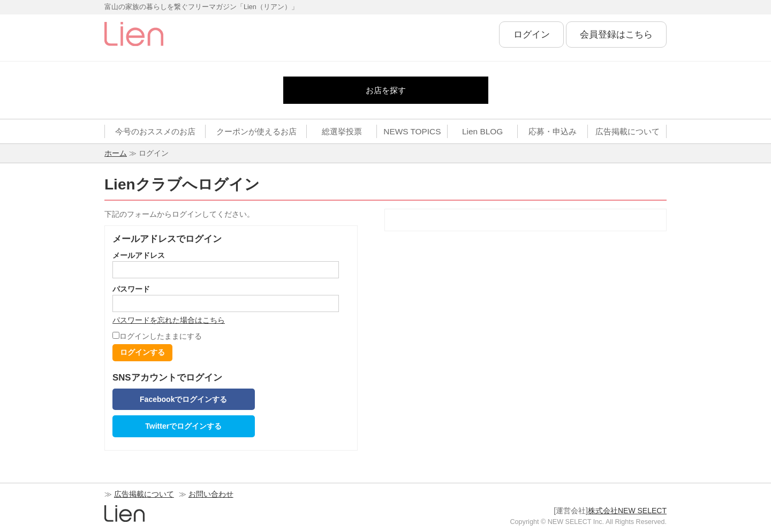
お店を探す (386, 90)
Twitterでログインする (183, 426)
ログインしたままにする (157, 336)
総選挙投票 (342, 131)
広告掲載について (628, 131)
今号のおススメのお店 (155, 131)
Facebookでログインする (183, 399)
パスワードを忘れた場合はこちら (169, 320)
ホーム (116, 153)
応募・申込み (553, 131)
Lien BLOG (482, 131)
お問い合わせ (211, 494)
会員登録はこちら (616, 35)
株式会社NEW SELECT (627, 511)
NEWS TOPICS (412, 131)
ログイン (532, 35)
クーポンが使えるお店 (256, 131)
